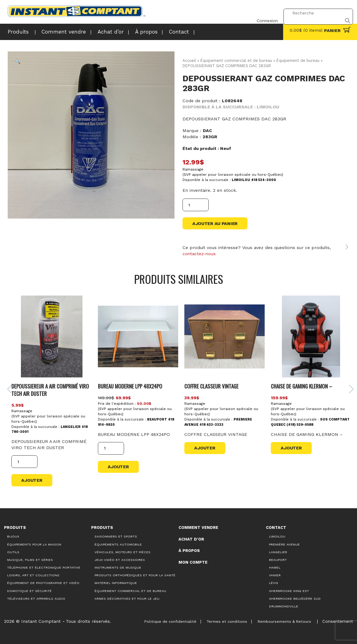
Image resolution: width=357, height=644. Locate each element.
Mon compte (193, 561)
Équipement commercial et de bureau (236, 60)
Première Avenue (284, 543)
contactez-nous (199, 254)
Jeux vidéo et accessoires (120, 559)
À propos (131, 31)
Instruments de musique (118, 566)
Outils (13, 551)
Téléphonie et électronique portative (44, 566)
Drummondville (284, 605)
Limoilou (277, 535)
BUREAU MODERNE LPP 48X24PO (130, 384)
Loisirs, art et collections (33, 574)
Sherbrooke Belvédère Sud (295, 597)
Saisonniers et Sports (116, 535)
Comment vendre (57, 31)
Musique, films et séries (30, 559)
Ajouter (33, 479)
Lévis (274, 582)
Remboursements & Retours (282, 620)
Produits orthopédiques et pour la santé (135, 574)
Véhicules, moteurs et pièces (122, 551)
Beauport (278, 559)
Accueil (189, 60)
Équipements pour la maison (34, 543)
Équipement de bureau (298, 60)
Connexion (263, 13)
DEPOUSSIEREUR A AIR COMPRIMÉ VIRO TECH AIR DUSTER (51, 388)
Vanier (275, 574)
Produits (17, 31)
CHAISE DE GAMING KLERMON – (300, 384)
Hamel (275, 566)
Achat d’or (99, 31)
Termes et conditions (224, 620)
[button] (18, 62)
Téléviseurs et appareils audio (36, 597)
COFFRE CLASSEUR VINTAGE (211, 384)
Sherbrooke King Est (289, 589)
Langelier (278, 551)
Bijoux (13, 535)
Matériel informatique (116, 582)
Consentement (337, 620)
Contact (161, 31)
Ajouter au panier (215, 223)
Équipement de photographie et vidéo (43, 582)
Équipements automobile (118, 543)
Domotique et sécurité (29, 589)
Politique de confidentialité (166, 620)
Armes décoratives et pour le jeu (127, 597)
